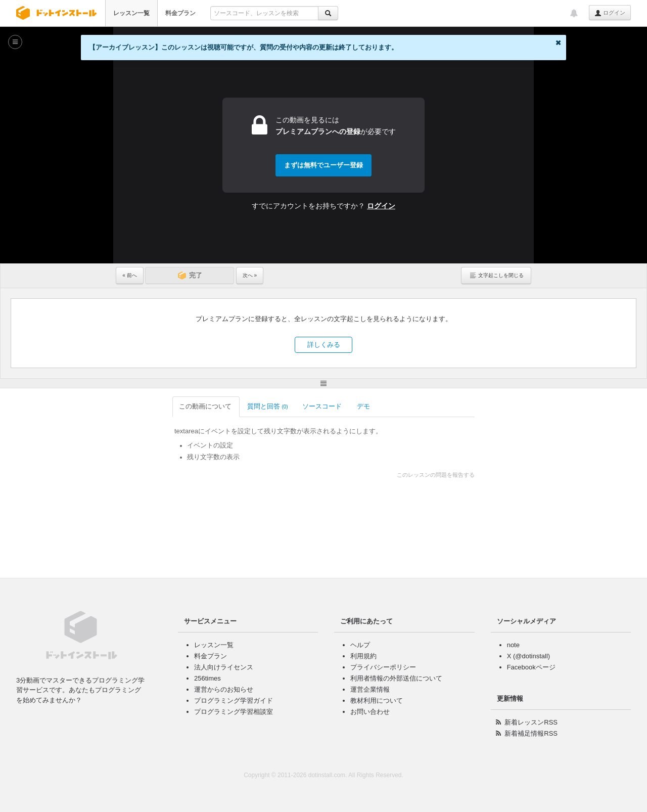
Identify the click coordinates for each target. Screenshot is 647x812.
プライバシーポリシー (383, 667)
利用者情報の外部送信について (396, 678)
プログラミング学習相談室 (234, 712)
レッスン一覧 (131, 13)
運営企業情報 (370, 689)
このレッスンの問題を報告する (492, 475)
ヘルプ (360, 645)
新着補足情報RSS (531, 733)
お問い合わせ (370, 712)
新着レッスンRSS (531, 722)
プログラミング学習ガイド (234, 701)
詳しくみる (324, 345)
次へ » (250, 275)
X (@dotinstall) (528, 656)
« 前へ (129, 275)
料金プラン (180, 13)
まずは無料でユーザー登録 (323, 165)
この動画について (150, 406)
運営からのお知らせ (224, 689)
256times (207, 678)
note (513, 645)
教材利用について (377, 701)
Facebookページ (531, 667)
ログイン (610, 13)
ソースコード (267, 406)
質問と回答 (212, 406)
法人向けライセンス (224, 667)
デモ (308, 406)
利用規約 (363, 656)
